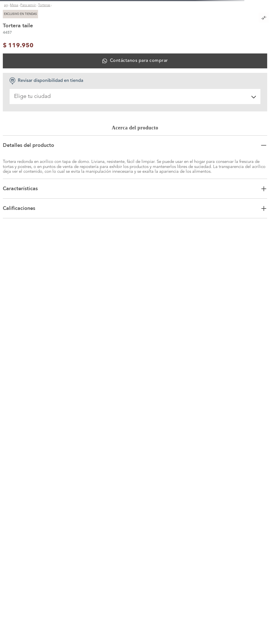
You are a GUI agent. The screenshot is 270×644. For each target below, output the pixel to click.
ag (6, 5)
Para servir (28, 5)
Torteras (44, 5)
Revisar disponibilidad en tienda (46, 81)
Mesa (14, 5)
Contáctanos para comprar (139, 61)
